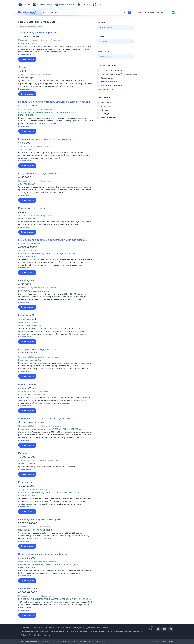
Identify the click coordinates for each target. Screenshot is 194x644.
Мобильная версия (29, 631)
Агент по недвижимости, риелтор (38, 33)
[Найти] (130, 12)
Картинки (150, 12)
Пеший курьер (27, 280)
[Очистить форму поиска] (125, 12)
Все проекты (44, 635)
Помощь (44, 631)
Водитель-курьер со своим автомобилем (43, 554)
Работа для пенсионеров (31, 26)
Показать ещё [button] (25, 54)
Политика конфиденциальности (129, 631)
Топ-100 (32, 635)
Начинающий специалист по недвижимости (45, 139)
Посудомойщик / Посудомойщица (38, 174)
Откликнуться (27, 59)
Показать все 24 (105, 89)
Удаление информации (101, 631)
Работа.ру (169, 641)
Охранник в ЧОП (28, 589)
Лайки (24, 635)
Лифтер (23, 67)
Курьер (22, 453)
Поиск (140, 12)
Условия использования (78, 631)
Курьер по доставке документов (37, 350)
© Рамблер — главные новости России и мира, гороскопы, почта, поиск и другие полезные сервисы (65, 628)
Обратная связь (57, 631)
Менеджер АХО (27, 315)
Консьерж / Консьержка (32, 208)
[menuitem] (24, 4)
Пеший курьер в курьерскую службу (40, 519)
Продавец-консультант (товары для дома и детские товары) (54, 102)
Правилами (101, 641)
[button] (56, 51)
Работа (160, 12)
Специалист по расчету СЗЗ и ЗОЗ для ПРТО (45, 419)
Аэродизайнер (27, 384)
